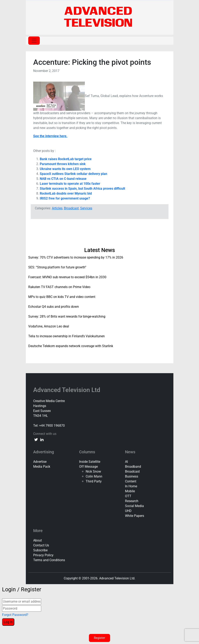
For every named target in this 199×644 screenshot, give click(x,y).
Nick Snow (93, 471)
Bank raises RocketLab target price (66, 159)
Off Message (88, 467)
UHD (128, 511)
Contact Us (41, 545)
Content (131, 481)
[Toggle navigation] (34, 41)
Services (86, 208)
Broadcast (71, 208)
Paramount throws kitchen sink (63, 164)
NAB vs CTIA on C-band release (63, 179)
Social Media (134, 506)
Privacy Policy (43, 555)
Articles (57, 208)
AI (126, 462)
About (38, 540)
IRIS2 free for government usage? (65, 198)
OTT (128, 496)
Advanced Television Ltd (67, 390)
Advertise (40, 462)
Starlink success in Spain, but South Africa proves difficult (82, 189)
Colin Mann (94, 476)
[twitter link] (36, 440)
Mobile (130, 491)
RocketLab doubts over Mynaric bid (66, 193)
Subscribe (40, 550)
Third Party (94, 481)
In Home (131, 486)
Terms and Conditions (49, 560)
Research (132, 501)
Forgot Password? (15, 615)
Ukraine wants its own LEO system (65, 169)
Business (132, 476)
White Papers (135, 516)
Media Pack (42, 467)
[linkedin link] (42, 440)
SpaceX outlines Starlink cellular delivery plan (73, 174)
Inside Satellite (90, 462)
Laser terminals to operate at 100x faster (70, 184)
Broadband (133, 467)
